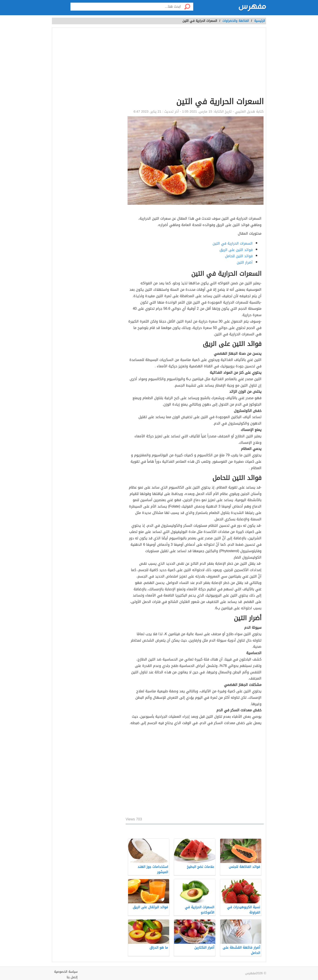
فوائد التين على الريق (236, 250)
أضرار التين (245, 262)
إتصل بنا (72, 977)
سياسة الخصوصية (66, 972)
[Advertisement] (195, 63)
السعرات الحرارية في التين (233, 243)
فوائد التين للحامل (239, 256)
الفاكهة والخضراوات (236, 21)
